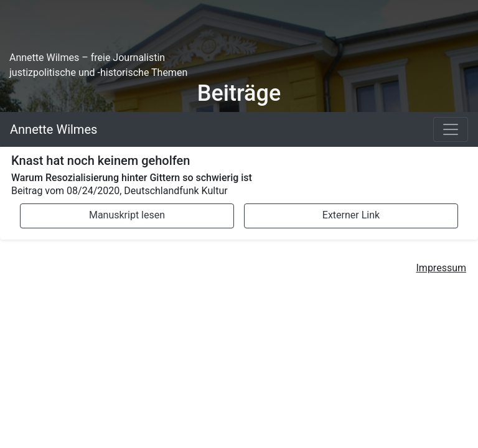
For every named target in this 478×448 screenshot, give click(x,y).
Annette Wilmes (54, 129)
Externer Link (351, 215)
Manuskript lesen (127, 215)
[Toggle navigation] (451, 129)
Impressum (442, 268)
